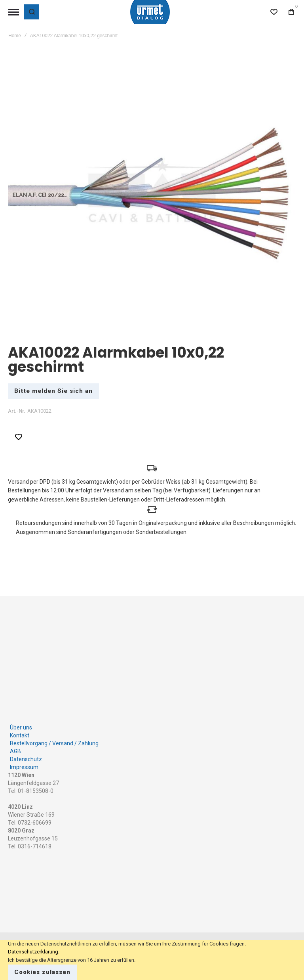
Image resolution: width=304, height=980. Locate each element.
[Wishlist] (274, 12)
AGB (15, 744)
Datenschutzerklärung (33, 952)
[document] (152, 960)
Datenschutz (26, 752)
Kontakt (20, 728)
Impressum (24, 760)
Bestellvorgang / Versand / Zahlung (54, 736)
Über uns (21, 720)
